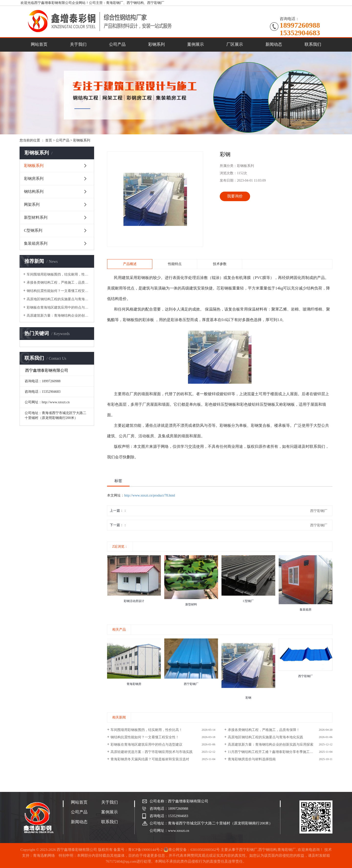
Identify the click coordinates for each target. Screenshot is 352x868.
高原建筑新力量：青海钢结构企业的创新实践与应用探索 (59, 316)
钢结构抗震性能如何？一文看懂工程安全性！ (59, 291)
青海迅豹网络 (44, 856)
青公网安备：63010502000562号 (192, 850)
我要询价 (235, 196)
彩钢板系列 (82, 140)
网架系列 (32, 204)
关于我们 (78, 44)
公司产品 (117, 44)
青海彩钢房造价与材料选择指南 (252, 759)
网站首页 (39, 44)
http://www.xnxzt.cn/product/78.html (150, 495)
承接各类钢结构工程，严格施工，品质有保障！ (59, 283)
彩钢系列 (156, 44)
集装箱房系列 (36, 243)
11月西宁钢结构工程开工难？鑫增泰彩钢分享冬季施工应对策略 (276, 752)
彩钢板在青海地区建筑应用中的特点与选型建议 (59, 307)
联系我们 (313, 44)
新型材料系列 (36, 217)
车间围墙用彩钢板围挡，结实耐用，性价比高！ (59, 274)
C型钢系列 (33, 230)
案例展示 (196, 44)
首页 (49, 140)
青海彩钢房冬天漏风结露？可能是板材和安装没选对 (150, 759)
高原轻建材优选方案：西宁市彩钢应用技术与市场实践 (152, 752)
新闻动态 (274, 44)
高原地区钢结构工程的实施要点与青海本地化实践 (59, 299)
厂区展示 (235, 44)
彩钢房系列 (34, 179)
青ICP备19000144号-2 (145, 850)
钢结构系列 (34, 191)
